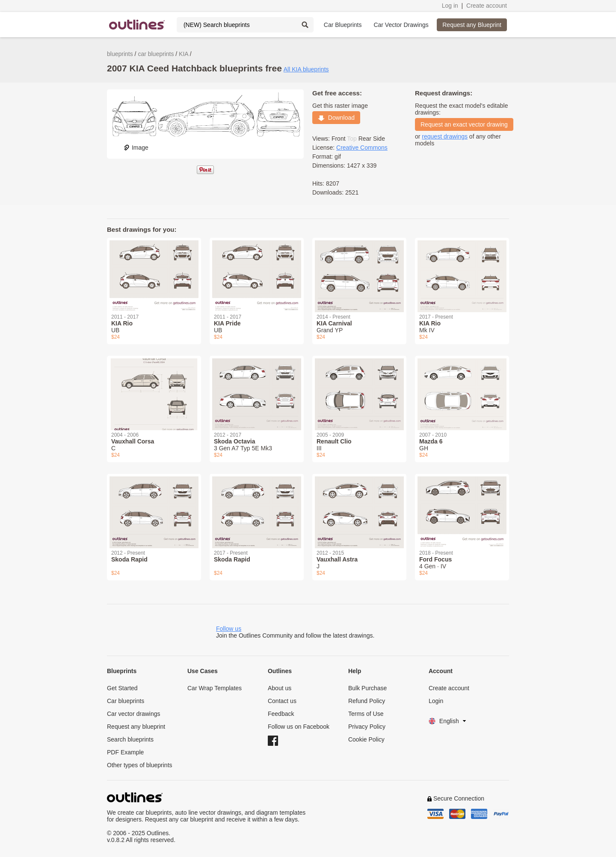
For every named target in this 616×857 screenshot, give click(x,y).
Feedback (281, 714)
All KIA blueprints (306, 69)
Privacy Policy (367, 727)
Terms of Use (366, 714)
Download (336, 118)
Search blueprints (130, 739)
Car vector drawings (134, 714)
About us (280, 688)
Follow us (229, 629)
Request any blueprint (136, 727)
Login (436, 701)
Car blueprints (126, 701)
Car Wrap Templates (215, 688)
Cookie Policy (366, 739)
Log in (450, 6)
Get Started (122, 688)
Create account (487, 6)
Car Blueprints (343, 25)
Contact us (282, 701)
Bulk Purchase (367, 688)
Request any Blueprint (472, 25)
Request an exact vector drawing (464, 124)
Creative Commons (362, 148)
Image (136, 148)
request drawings (445, 136)
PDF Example (125, 752)
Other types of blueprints (140, 765)
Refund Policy (367, 701)
